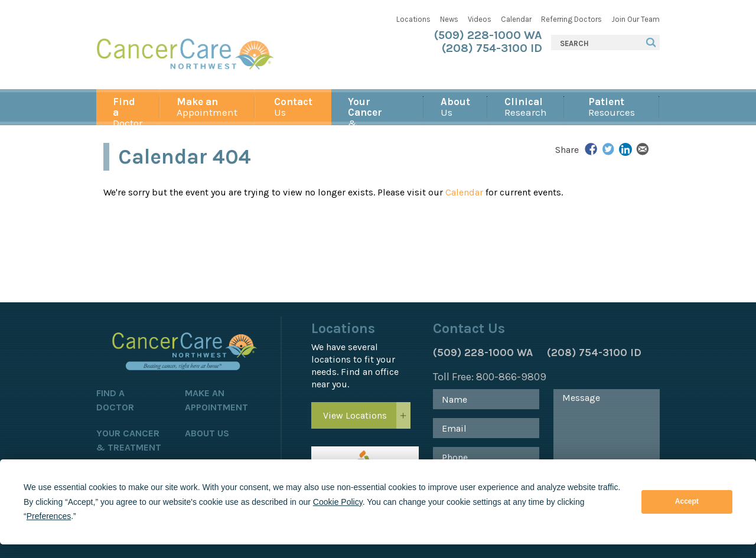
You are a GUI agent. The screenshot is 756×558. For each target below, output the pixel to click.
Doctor (128, 110)
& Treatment (377, 110)
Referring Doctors (571, 19)
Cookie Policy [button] (338, 502)
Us (293, 107)
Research (526, 107)
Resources (612, 107)
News (449, 19)
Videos (480, 19)
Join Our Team (636, 19)
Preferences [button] (49, 516)
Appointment (207, 107)
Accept (687, 501)
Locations (413, 19)
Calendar (516, 19)
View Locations (355, 415)
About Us (207, 433)
